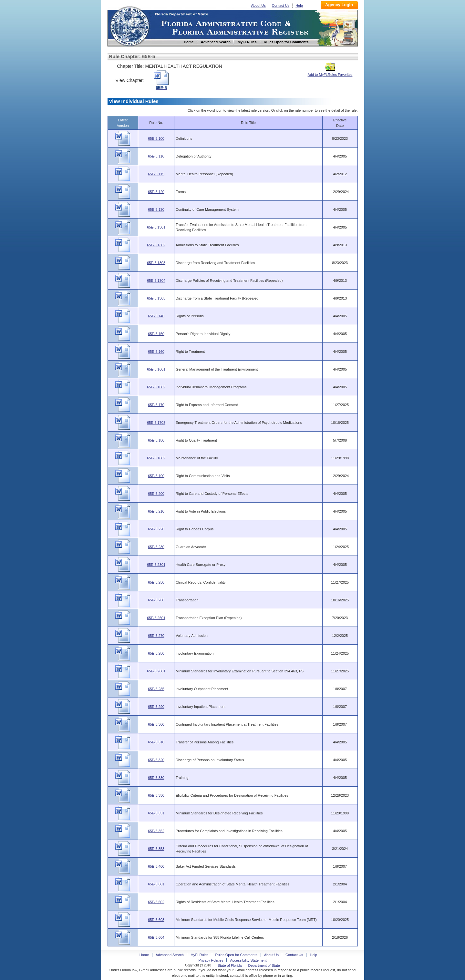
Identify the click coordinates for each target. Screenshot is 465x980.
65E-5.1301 (156, 227)
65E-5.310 (156, 742)
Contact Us (281, 5)
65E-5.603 (156, 920)
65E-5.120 (156, 192)
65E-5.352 (156, 831)
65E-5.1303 (156, 263)
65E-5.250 (156, 582)
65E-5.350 (156, 795)
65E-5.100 (156, 138)
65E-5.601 (156, 884)
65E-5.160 (156, 352)
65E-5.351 (156, 813)
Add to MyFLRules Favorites (330, 73)
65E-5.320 (156, 760)
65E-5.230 (156, 547)
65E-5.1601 (156, 369)
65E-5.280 (156, 653)
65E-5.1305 (156, 298)
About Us (258, 5)
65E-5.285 (156, 689)
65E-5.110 (156, 156)
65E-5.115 (156, 174)
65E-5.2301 (156, 565)
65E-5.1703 (156, 423)
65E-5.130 (156, 209)
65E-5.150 (156, 334)
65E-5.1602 (156, 387)
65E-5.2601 (156, 618)
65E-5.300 (156, 724)
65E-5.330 (156, 778)
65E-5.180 (156, 440)
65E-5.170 (156, 405)
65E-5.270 (156, 636)
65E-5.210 (156, 511)
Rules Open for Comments (236, 955)
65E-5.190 (156, 476)
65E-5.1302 (156, 245)
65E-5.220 (156, 529)
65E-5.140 (156, 316)
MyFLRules (200, 955)
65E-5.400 (156, 866)
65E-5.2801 (156, 671)
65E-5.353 (156, 849)
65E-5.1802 (156, 458)
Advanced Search (170, 955)
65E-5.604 (156, 937)
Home (129, 25)
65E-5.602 (156, 902)
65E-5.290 (156, 707)
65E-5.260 (156, 600)
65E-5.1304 (156, 281)
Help (299, 5)
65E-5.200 (156, 494)
